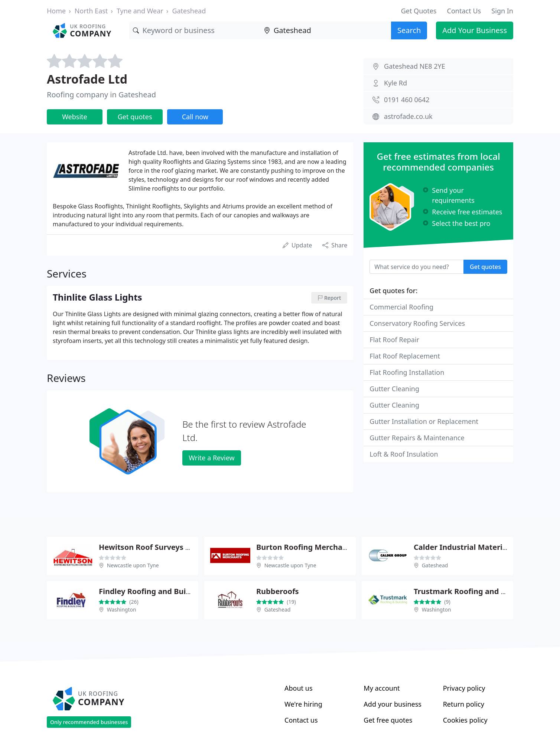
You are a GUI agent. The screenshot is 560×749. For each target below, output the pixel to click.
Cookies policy (465, 720)
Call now (195, 117)
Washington (122, 609)
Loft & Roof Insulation (404, 454)
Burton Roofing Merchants (305, 547)
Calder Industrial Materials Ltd (470, 547)
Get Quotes (419, 11)
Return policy (464, 704)
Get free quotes (388, 720)
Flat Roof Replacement (405, 356)
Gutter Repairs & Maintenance (417, 438)
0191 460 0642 (407, 100)
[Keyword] (195, 30)
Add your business (393, 704)
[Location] (326, 30)
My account (382, 688)
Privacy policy (464, 688)
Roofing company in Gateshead (101, 95)
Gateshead (189, 11)
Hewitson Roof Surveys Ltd (148, 547)
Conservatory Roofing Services (417, 323)
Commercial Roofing (401, 307)
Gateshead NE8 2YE (415, 66)
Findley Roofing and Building (152, 591)
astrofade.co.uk (408, 116)
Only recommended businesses (89, 722)
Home (56, 11)
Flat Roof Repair (394, 340)
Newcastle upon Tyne (133, 565)
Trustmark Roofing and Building (473, 591)
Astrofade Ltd (87, 79)
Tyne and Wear (140, 11)
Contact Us (464, 11)
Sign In (502, 11)
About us (299, 688)
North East (91, 11)
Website (75, 117)
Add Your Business (475, 30)
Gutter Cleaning (394, 389)
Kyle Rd (395, 83)
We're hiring (303, 704)
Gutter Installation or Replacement (424, 421)
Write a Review (211, 458)
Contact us (301, 720)
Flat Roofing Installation (407, 372)
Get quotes (135, 117)
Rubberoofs (278, 591)
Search (409, 30)
